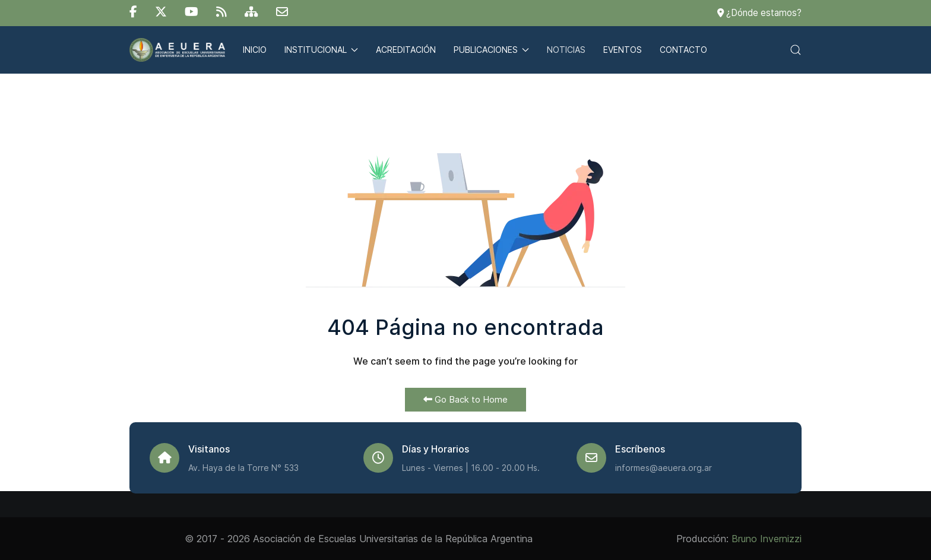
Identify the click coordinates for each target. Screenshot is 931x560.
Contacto (683, 50)
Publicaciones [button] (491, 50)
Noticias (566, 50)
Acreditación (406, 50)
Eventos (623, 50)
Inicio (255, 50)
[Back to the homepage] (177, 50)
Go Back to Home (465, 399)
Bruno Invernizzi (767, 539)
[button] (796, 50)
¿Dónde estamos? (759, 13)
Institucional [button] (321, 50)
